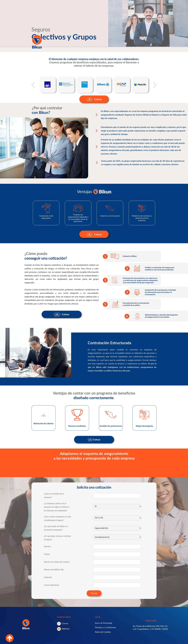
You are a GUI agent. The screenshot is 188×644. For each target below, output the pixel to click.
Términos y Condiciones (105, 627)
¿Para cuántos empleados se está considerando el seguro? (57, 518)
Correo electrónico (52, 585)
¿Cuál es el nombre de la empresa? (54, 495)
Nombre (47, 546)
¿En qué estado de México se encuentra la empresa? (56, 528)
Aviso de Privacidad (103, 623)
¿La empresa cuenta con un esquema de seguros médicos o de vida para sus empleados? (57, 507)
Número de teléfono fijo (54, 570)
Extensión (48, 577)
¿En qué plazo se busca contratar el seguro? (58, 538)
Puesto (47, 554)
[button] (33, 85)
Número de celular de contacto (57, 562)
